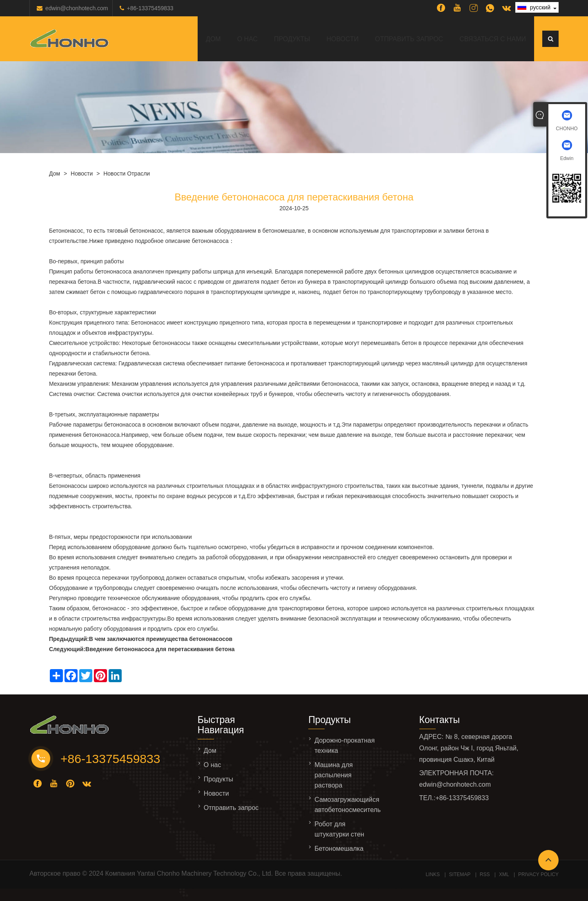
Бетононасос (66, 231)
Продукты (292, 39)
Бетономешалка (339, 849)
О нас (247, 39)
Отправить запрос (409, 39)
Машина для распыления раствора (334, 775)
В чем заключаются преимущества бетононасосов (161, 639)
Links (433, 874)
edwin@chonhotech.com (77, 8)
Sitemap (460, 874)
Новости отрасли (127, 174)
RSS (485, 874)
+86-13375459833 (150, 8)
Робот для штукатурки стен (339, 829)
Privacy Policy (538, 874)
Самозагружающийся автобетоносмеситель (347, 805)
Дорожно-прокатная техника (344, 745)
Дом (213, 39)
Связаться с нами (493, 39)
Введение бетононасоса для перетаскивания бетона (160, 649)
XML (504, 874)
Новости (342, 39)
